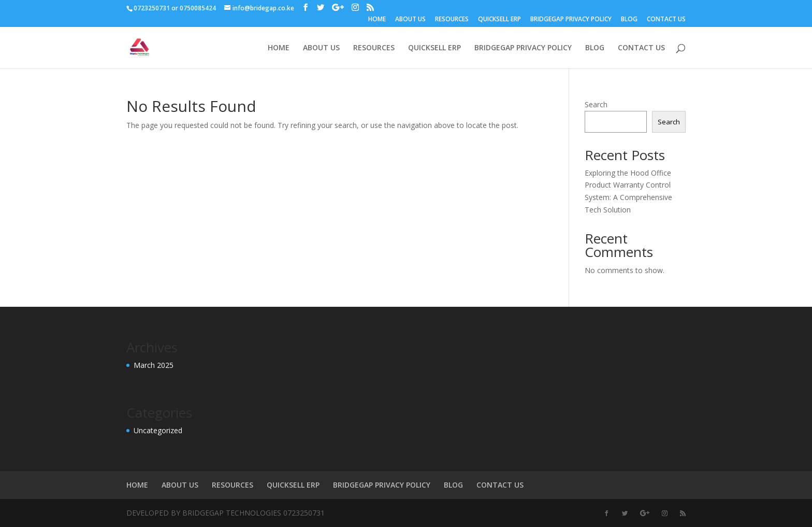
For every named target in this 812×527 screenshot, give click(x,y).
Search (596, 104)
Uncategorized (158, 430)
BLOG (629, 20)
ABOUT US (410, 20)
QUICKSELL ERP (499, 20)
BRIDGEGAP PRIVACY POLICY (571, 20)
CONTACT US (666, 20)
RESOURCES (452, 20)
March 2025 (154, 365)
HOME (377, 20)
